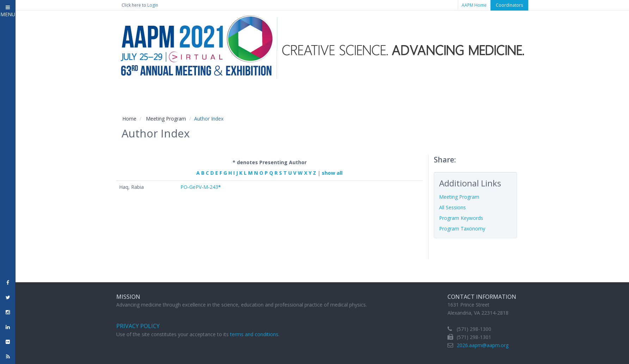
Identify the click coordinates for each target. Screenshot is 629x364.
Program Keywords (461, 218)
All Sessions (452, 207)
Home (129, 119)
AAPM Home (474, 5)
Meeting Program (166, 119)
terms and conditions (254, 334)
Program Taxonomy (462, 229)
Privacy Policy (138, 326)
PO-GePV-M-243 (201, 187)
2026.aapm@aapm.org (483, 345)
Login (153, 5)
